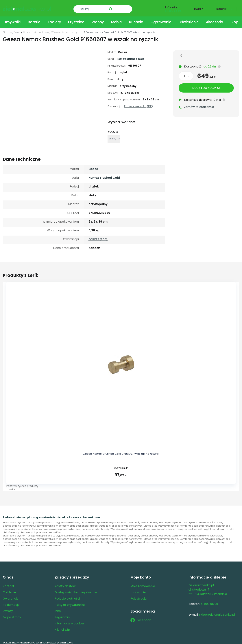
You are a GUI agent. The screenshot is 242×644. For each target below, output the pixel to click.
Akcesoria (215, 19)
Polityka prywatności (70, 602)
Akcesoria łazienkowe (36, 29)
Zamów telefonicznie (199, 104)
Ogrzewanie (161, 19)
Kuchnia (136, 19)
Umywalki (12, 19)
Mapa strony (12, 614)
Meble (117, 19)
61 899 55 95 (173, 8)
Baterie (34, 19)
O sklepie (9, 589)
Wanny (98, 19)
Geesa (93, 166)
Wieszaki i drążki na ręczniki (67, 29)
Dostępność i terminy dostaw (76, 589)
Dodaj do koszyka (206, 85)
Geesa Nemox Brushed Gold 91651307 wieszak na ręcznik (121, 451)
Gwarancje (11, 595)
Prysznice (76, 19)
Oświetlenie (189, 19)
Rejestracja (138, 595)
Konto (199, 7)
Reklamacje (11, 602)
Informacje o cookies (70, 620)
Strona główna (12, 29)
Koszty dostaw (65, 583)
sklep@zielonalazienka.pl (217, 612)
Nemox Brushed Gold (131, 56)
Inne (58, 608)
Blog (234, 19)
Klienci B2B (62, 627)
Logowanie (138, 589)
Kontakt (9, 583)
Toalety (54, 19)
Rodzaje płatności (67, 595)
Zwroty (8, 608)
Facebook (141, 617)
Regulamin (62, 614)
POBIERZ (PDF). (98, 236)
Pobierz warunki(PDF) (138, 103)
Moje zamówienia (143, 583)
